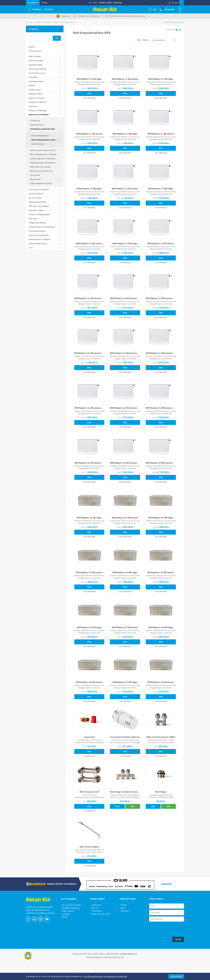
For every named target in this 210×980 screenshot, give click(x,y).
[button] (50, 9)
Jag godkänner (176, 976)
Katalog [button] (165, 3)
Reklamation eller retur (102, 931)
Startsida (29, 22)
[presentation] (170, 946)
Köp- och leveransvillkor (73, 923)
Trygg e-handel (70, 929)
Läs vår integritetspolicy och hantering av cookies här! (105, 976)
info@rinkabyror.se (129, 971)
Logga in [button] (178, 3)
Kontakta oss (98, 923)
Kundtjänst (68, 931)
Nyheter (67, 934)
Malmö (109, 3)
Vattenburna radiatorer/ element (65, 22)
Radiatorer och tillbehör (43, 22)
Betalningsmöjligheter (73, 925)
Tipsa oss (97, 925)
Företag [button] (44, 3)
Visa (89, 93)
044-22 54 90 (112, 971)
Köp (133, 821)
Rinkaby (102, 3)
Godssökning (98, 929)
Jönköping (117, 3)
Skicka (178, 957)
